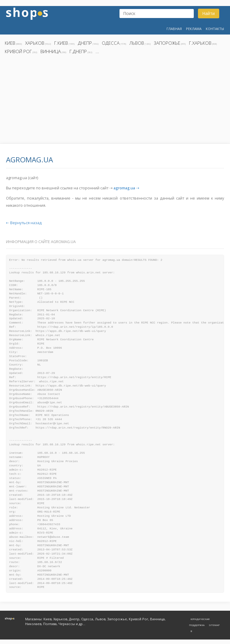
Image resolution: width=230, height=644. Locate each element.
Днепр (85, 43)
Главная (174, 29)
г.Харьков (200, 43)
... (97, 51)
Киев (10, 43)
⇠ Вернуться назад (24, 223)
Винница (51, 51)
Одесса (111, 43)
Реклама (194, 29)
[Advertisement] (115, 101)
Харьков (35, 43)
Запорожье (167, 43)
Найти (208, 13)
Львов (137, 43)
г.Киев (61, 43)
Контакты (215, 29)
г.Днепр (78, 51)
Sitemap (214, 625)
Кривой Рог (18, 51)
